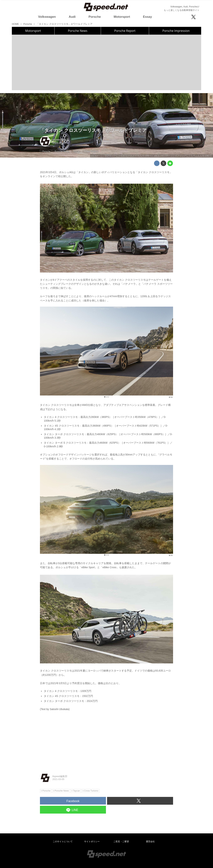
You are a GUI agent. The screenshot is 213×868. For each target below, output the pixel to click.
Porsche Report (125, 31)
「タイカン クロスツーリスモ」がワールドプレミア (93, 130)
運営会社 (150, 842)
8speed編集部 (61, 140)
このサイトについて (63, 842)
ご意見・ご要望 (121, 842)
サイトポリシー (92, 842)
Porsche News (78, 31)
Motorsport (33, 31)
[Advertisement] (106, 62)
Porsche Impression (176, 31)
